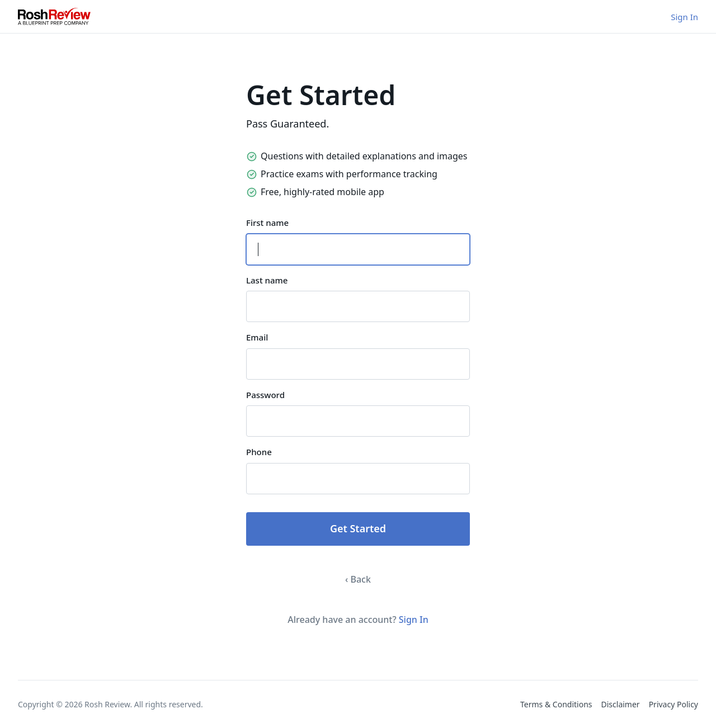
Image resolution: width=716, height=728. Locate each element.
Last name (267, 280)
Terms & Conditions (556, 704)
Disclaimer (621, 704)
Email (257, 337)
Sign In (684, 17)
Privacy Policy (673, 704)
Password (265, 395)
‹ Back (358, 579)
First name (267, 223)
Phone (259, 452)
